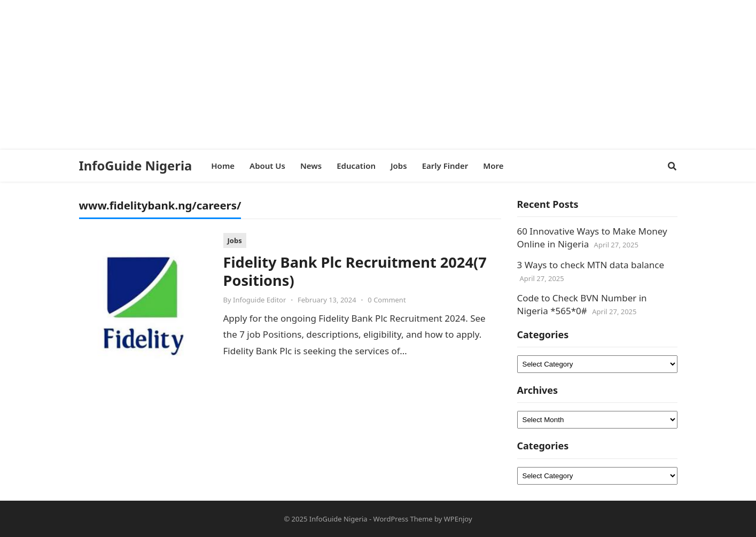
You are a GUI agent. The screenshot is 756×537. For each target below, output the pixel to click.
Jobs (235, 240)
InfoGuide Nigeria (136, 166)
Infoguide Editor (259, 300)
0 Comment (387, 300)
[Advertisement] (321, 75)
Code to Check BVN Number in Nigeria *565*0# (582, 304)
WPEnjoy (458, 519)
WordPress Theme (403, 519)
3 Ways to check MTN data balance (591, 265)
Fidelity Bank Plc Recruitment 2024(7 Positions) (355, 271)
